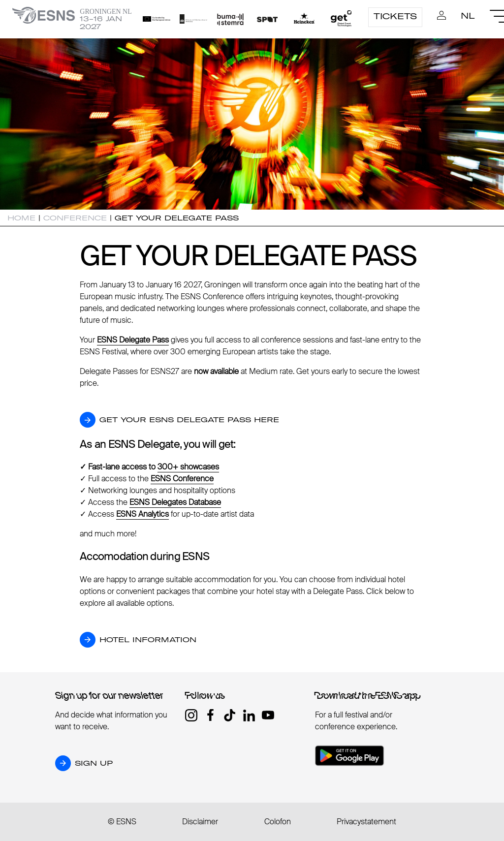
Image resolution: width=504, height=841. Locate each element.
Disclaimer (200, 822)
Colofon (278, 822)
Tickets (395, 16)
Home (21, 218)
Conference (75, 218)
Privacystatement (366, 822)
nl (468, 16)
